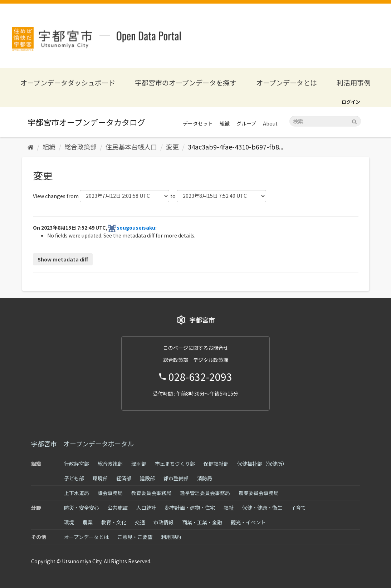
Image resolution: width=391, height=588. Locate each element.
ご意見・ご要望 (135, 537)
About (270, 123)
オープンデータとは (287, 82)
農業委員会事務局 (259, 493)
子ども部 (74, 478)
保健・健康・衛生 (262, 508)
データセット (198, 123)
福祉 (229, 508)
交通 (140, 522)
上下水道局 (77, 493)
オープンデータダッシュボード (68, 82)
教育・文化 (114, 522)
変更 (172, 147)
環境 (69, 522)
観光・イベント (248, 522)
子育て (298, 508)
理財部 (139, 464)
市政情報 (163, 522)
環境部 (100, 478)
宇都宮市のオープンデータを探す (186, 82)
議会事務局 (110, 493)
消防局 (205, 478)
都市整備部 (176, 478)
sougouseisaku (136, 227)
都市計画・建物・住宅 (190, 508)
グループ (246, 123)
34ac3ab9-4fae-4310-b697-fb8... (236, 147)
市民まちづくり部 (175, 464)
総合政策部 (80, 147)
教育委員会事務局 (151, 493)
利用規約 (171, 537)
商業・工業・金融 (202, 522)
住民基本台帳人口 (131, 147)
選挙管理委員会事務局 (205, 493)
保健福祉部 (216, 464)
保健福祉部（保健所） (262, 464)
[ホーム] (31, 147)
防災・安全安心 (82, 508)
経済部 (124, 478)
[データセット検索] (325, 121)
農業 (88, 522)
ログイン (351, 102)
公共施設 (118, 508)
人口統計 (146, 508)
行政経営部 (77, 464)
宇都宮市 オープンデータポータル (82, 444)
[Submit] (354, 121)
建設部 (147, 478)
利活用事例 (354, 82)
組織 (225, 123)
